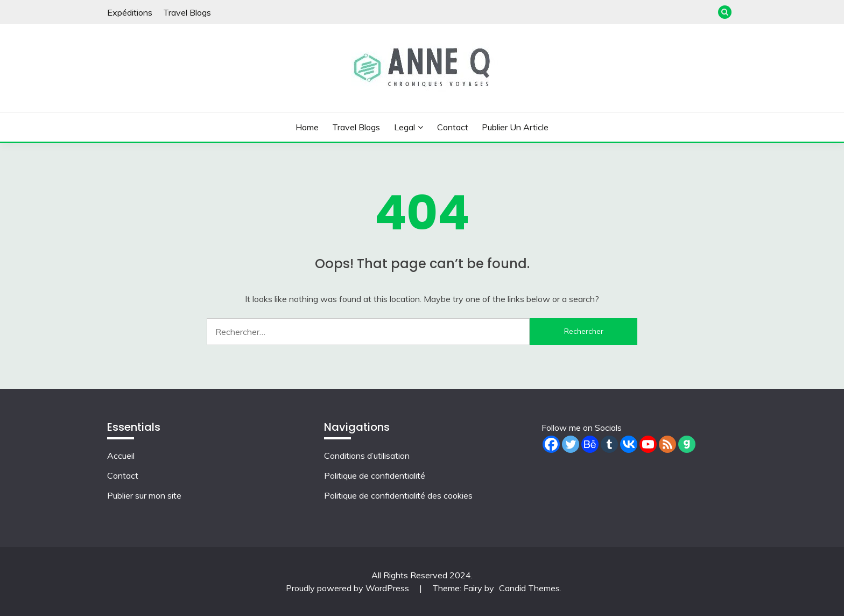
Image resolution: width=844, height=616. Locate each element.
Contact (453, 127)
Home (307, 127)
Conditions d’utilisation (367, 456)
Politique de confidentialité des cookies (398, 495)
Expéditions (130, 12)
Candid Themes (529, 588)
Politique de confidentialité (375, 475)
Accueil (121, 456)
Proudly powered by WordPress (349, 588)
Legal (405, 127)
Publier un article (515, 127)
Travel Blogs (187, 12)
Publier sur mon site (144, 495)
